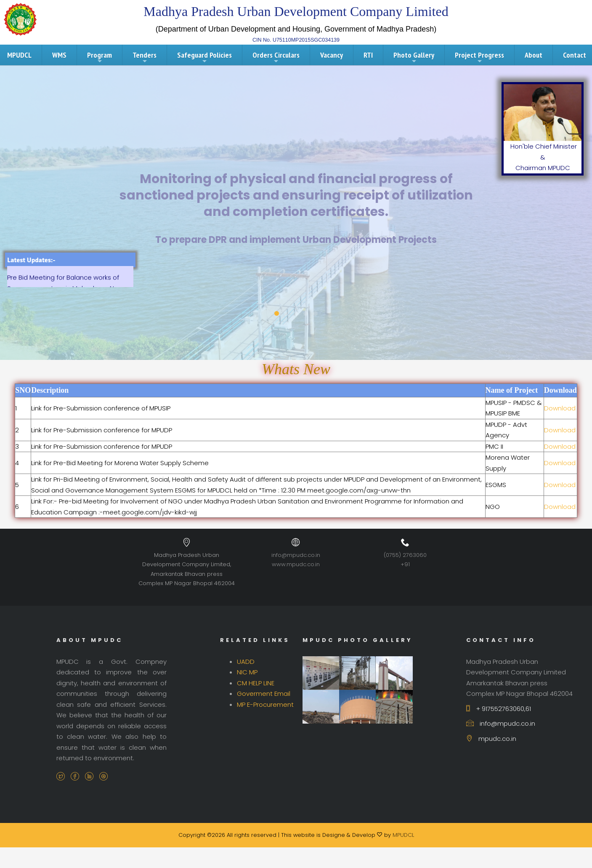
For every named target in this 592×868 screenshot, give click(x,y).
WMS (59, 55)
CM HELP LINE (256, 683)
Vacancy (332, 55)
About (534, 55)
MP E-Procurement (265, 704)
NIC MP (247, 672)
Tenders (145, 57)
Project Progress (479, 57)
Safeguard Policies (204, 57)
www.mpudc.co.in (296, 564)
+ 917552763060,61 (499, 709)
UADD (246, 662)
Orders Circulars (276, 57)
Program (100, 57)
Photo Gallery (414, 57)
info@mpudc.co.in (296, 555)
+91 (405, 564)
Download (560, 408)
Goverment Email (264, 694)
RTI (368, 55)
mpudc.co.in (491, 739)
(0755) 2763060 (405, 555)
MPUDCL (403, 835)
